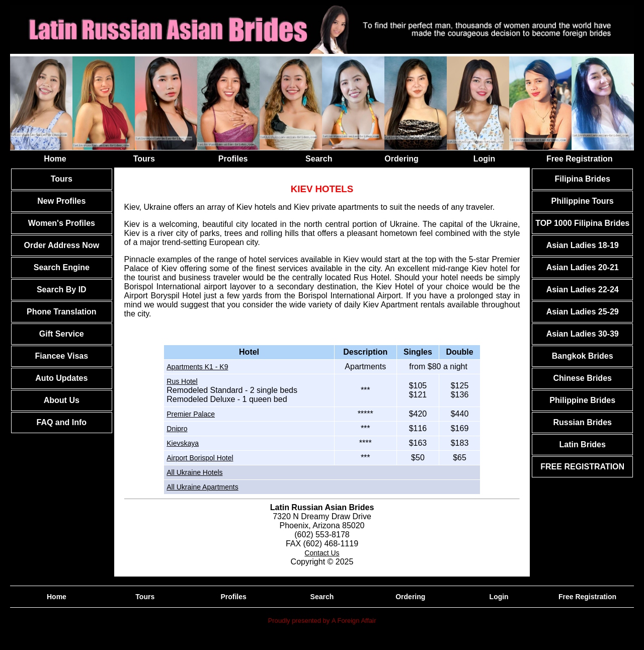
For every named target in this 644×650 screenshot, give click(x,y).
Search (319, 159)
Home (55, 159)
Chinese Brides (582, 378)
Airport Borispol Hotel (200, 458)
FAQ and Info (62, 422)
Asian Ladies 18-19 (583, 245)
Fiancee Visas (62, 356)
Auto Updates (61, 378)
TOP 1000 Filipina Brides (582, 223)
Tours (144, 159)
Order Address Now (61, 245)
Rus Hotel (182, 381)
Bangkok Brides (583, 356)
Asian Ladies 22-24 (583, 290)
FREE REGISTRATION (582, 467)
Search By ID (62, 290)
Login (485, 159)
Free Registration (580, 159)
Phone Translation (62, 312)
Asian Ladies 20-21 (583, 267)
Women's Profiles (62, 223)
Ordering (401, 159)
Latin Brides (582, 444)
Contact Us (322, 553)
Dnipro (177, 429)
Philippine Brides (582, 400)
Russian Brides (582, 422)
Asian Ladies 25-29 (583, 312)
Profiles (233, 159)
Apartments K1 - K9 (197, 367)
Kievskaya (183, 443)
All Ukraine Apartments (202, 487)
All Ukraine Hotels (194, 472)
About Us (62, 400)
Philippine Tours (583, 201)
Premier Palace (191, 414)
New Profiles (61, 201)
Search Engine (62, 267)
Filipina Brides (583, 179)
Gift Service (62, 334)
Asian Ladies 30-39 (583, 334)
